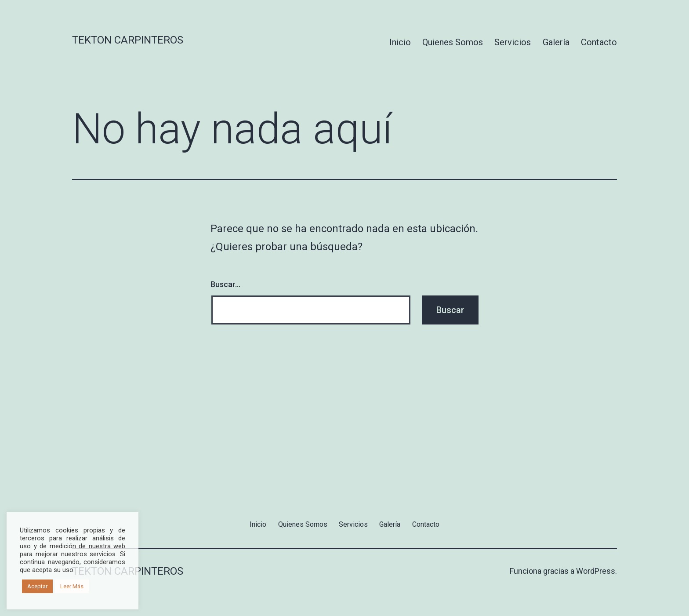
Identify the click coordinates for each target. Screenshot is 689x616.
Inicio (400, 42)
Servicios (513, 42)
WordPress (596, 571)
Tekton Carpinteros (128, 40)
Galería (556, 42)
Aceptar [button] (37, 586)
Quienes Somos (453, 42)
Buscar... (225, 284)
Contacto (599, 42)
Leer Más (72, 586)
